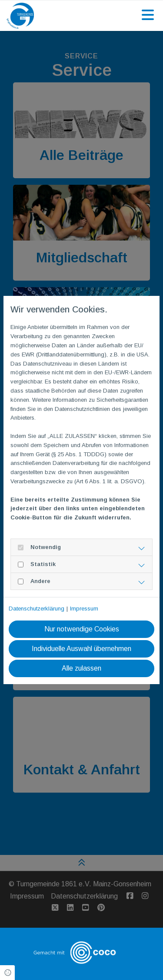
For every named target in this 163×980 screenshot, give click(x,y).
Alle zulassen (81, 668)
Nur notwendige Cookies (82, 629)
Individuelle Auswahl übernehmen (81, 649)
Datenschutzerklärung (37, 609)
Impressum (84, 609)
